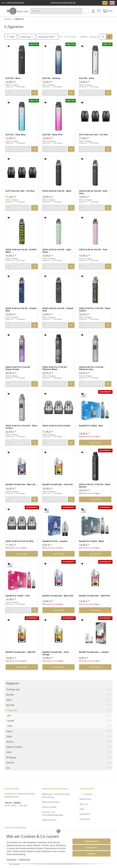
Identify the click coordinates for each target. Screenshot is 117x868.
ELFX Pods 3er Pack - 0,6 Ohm (94, 135)
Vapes (9, 700)
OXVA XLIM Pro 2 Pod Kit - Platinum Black (55, 368)
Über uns (84, 804)
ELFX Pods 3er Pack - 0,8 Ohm (20, 191)
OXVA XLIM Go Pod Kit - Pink (93, 250)
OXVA (10, 726)
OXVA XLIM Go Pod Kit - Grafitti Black (21, 251)
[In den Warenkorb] (35, 93)
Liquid (9, 731)
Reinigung (11, 757)
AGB (81, 809)
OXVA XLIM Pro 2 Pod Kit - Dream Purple (18, 368)
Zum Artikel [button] (95, 443)
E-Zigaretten (12, 710)
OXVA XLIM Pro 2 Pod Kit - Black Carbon (95, 310)
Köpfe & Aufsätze (14, 747)
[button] (93, 11)
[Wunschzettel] (99, 11)
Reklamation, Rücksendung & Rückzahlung (56, 796)
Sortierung (25, 37)
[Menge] (18, 93)
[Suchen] (56, 11)
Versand (16, 864)
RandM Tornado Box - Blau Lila (21, 484)
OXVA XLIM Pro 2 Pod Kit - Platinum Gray (92, 368)
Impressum (85, 819)
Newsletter (85, 814)
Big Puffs (10, 705)
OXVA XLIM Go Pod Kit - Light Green (57, 251)
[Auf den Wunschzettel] (9, 46)
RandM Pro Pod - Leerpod (55, 541)
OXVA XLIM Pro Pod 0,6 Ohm (20, 541)
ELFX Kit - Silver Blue (16, 135)
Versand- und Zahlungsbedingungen (53, 813)
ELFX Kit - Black (13, 78)
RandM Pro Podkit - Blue (91, 426)
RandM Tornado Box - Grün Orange (56, 653)
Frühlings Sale (13, 689)
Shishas (10, 742)
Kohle (9, 752)
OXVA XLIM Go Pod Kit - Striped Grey (58, 310)
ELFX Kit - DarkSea (51, 78)
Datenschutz (85, 799)
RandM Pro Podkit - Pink (18, 596)
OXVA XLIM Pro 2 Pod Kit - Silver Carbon (21, 427)
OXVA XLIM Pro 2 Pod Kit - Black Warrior (95, 486)
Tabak (9, 736)
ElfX (9, 716)
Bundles (10, 695)
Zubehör (10, 763)
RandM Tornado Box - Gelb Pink (95, 596)
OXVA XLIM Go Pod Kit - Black (57, 191)
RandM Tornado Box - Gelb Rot (21, 652)
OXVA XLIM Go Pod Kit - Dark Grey (93, 192)
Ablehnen (91, 854)
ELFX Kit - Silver (87, 78)
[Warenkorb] (107, 11)
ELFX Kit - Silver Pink (52, 135)
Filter (11, 37)
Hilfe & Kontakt (49, 807)
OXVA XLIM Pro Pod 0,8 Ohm (56, 426)
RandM (11, 721)
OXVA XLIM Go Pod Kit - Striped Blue (21, 310)
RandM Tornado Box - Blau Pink (58, 596)
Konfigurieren (91, 848)
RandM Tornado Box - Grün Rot (58, 484)
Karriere (88, 794)
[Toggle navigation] (8, 11)
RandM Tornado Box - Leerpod (94, 652)
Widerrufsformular (51, 802)
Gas (8, 768)
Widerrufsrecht (49, 820)
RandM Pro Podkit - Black (91, 541)
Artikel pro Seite (46, 37)
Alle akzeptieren (91, 841)
